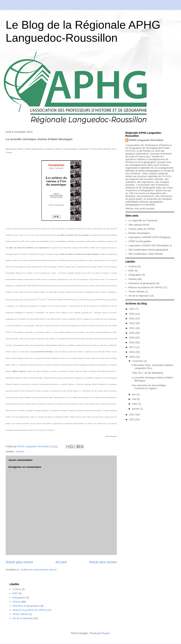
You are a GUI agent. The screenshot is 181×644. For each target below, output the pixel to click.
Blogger (106, 633)
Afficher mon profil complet (140, 209)
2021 (132, 328)
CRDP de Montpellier (140, 241)
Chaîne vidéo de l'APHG (142, 229)
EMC (131, 271)
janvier (136, 409)
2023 (132, 319)
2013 (132, 419)
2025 (132, 309)
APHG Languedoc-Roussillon (146, 140)
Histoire (20, 451)
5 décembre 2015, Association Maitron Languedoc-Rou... (152, 367)
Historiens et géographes (142, 283)
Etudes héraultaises (139, 233)
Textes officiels (136, 292)
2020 (132, 333)
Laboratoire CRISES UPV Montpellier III (150, 246)
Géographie (135, 275)
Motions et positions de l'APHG (145, 287)
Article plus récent (19, 562)
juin (134, 394)
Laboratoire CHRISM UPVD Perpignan (149, 237)
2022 (132, 323)
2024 (132, 314)
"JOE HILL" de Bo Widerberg (147, 373)
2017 (132, 347)
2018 (132, 342)
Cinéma (133, 266)
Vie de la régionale (138, 296)
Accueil (61, 562)
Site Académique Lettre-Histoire (146, 254)
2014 (132, 415)
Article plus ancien (103, 562)
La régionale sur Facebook (143, 220)
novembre (138, 361)
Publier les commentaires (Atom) (39, 570)
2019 (132, 338)
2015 (132, 357)
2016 (132, 352)
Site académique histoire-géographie (148, 250)
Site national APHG (139, 225)
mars (135, 404)
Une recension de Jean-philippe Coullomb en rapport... (149, 387)
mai (135, 399)
